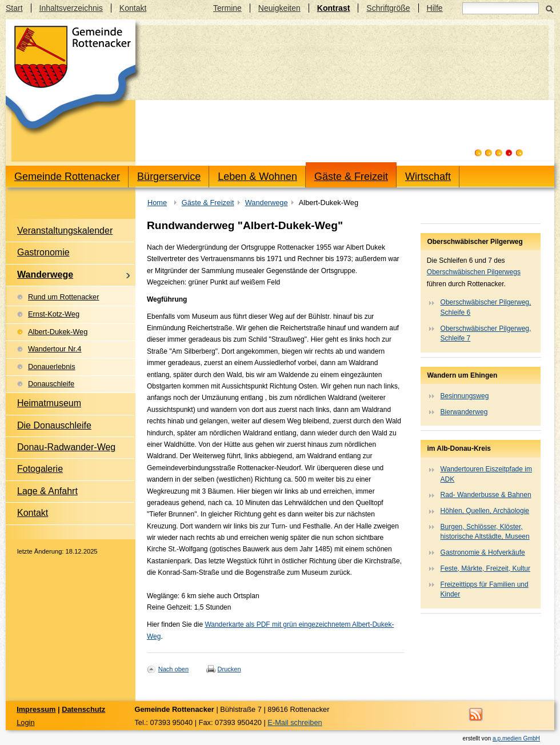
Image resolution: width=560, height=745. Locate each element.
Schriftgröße (388, 8)
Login (25, 722)
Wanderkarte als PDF (237, 624)
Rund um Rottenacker (63, 297)
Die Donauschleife (54, 425)
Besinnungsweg (465, 396)
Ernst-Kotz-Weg (54, 314)
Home (157, 203)
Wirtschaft (428, 177)
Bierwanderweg (464, 412)
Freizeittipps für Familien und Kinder (485, 589)
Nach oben (173, 669)
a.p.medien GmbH (516, 738)
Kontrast (334, 8)
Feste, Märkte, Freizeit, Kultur (485, 568)
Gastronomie (43, 252)
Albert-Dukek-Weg (58, 332)
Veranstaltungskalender (65, 231)
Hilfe (435, 8)
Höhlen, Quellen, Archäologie (485, 511)
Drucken (229, 669)
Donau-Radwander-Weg (66, 447)
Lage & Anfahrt (47, 491)
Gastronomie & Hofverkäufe (483, 552)
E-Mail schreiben (295, 722)
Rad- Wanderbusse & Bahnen (486, 495)
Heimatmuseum (49, 403)
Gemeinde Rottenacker (67, 177)
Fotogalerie (40, 469)
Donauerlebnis (52, 367)
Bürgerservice (169, 177)
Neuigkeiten (279, 8)
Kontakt (133, 8)
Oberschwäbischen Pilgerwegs (474, 272)
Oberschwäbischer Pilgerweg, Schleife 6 (486, 307)
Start (14, 8)
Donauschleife (51, 384)
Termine (227, 8)
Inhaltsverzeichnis (71, 8)
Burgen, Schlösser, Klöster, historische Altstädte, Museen (485, 532)
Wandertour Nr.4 (55, 349)
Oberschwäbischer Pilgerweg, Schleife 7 (486, 333)
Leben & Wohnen (257, 177)
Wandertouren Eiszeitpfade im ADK (486, 474)
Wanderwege (267, 203)
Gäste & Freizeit (351, 177)
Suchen (549, 8)
